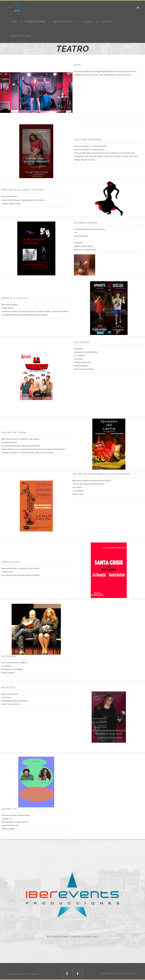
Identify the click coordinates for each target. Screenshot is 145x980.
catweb (33, 974)
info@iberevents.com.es (119, 974)
